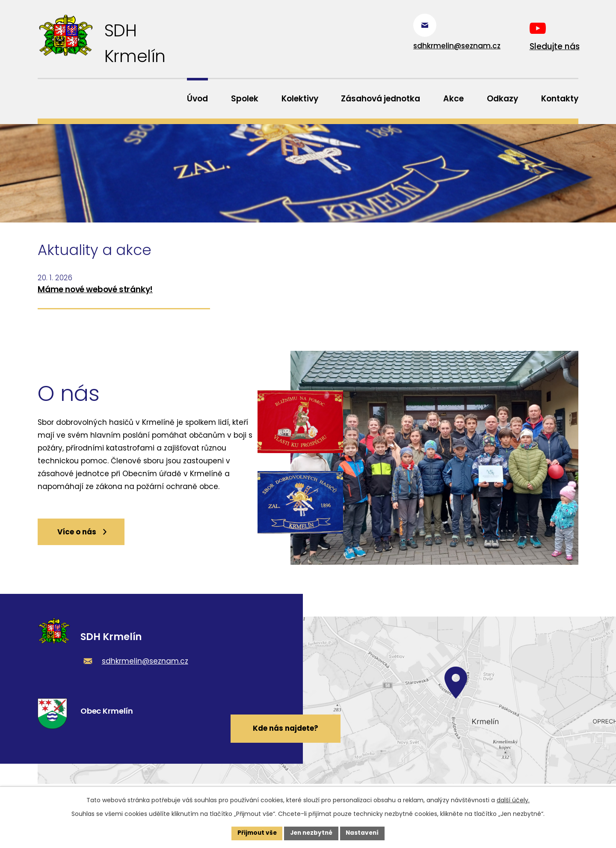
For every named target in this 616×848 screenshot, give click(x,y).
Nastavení (364, 833)
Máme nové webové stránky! (95, 291)
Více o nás (86, 537)
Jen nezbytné (311, 833)
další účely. (513, 800)
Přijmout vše (255, 833)
